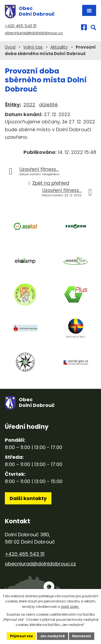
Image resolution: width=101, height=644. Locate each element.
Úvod (10, 47)
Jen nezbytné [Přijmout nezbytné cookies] (53, 636)
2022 (29, 105)
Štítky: (13, 105)
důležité (48, 105)
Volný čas (33, 47)
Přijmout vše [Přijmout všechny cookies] (21, 636)
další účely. (70, 607)
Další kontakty (28, 498)
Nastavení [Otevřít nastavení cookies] (82, 636)
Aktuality (59, 47)
